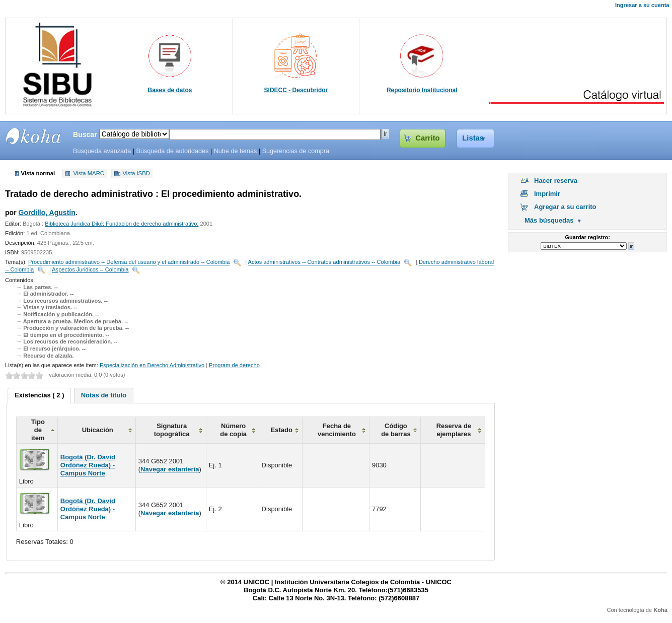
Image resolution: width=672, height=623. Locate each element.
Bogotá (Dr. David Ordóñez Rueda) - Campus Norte (88, 465)
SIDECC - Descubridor (296, 90)
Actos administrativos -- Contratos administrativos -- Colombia (324, 262)
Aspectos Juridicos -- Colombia (90, 270)
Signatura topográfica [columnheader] (172, 430)
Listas (473, 138)
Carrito (427, 138)
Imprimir (547, 194)
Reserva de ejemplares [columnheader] (454, 430)
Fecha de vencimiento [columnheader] (337, 430)
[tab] (39, 396)
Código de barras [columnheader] (396, 430)
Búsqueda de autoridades (172, 151)
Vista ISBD (136, 174)
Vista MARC (89, 174)
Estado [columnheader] (282, 430)
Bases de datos (170, 90)
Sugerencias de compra (296, 151)
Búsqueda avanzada (102, 151)
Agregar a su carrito (565, 207)
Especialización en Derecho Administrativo (152, 365)
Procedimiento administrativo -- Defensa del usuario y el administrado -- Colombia (129, 262)
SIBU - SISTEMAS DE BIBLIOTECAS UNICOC (34, 136)
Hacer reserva (556, 181)
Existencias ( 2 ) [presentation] (39, 395)
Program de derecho (234, 365)
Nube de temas (236, 151)
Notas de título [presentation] (104, 395)
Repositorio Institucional (422, 90)
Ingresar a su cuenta (642, 5)
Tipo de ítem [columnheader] (38, 430)
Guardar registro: (588, 237)
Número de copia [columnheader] (233, 430)
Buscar (85, 134)
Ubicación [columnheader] (98, 430)
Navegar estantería (170, 469)
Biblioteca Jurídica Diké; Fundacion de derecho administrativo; (122, 224)
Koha (660, 610)
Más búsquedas (549, 220)
